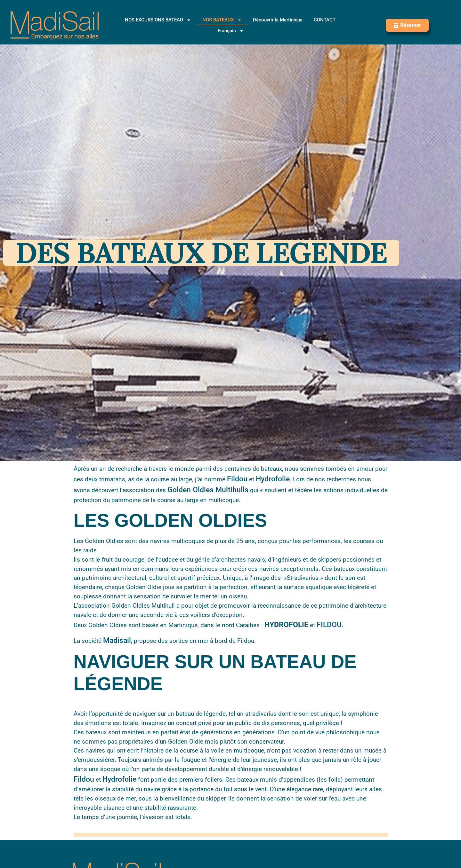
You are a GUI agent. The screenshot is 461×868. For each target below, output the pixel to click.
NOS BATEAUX (222, 20)
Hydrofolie (273, 479)
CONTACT (325, 20)
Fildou (237, 479)
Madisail (117, 640)
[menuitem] (231, 31)
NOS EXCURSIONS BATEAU (158, 20)
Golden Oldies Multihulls (208, 490)
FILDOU (329, 625)
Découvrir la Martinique (278, 20)
